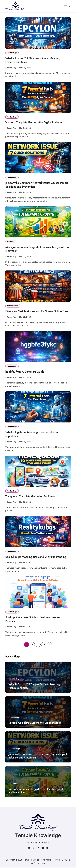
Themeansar (39, 864)
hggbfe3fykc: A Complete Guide (25, 372)
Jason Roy (11, 68)
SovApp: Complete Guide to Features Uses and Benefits (33, 620)
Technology (12, 53)
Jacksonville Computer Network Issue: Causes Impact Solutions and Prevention (37, 185)
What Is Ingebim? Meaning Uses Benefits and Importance (33, 434)
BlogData (66, 860)
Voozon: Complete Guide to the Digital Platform (34, 122)
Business (11, 242)
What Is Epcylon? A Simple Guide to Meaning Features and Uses (33, 60)
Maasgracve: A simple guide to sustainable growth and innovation (38, 249)
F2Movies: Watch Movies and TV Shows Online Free (37, 312)
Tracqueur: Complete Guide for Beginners (30, 497)
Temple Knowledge (38, 836)
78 (44, 645)
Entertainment (13, 306)
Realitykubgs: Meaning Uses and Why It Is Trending (36, 557)
